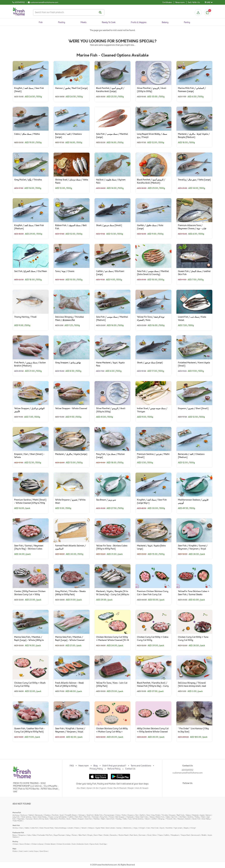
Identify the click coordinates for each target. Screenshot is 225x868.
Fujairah (103, 788)
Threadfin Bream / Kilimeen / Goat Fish (79, 815)
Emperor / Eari (133, 815)
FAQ (72, 766)
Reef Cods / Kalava (147, 817)
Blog (96, 766)
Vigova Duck (94, 844)
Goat (21, 851)
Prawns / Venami (81, 828)
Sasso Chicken (25, 844)
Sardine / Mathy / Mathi (196, 817)
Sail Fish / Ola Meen (179, 817)
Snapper (81, 819)
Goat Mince (44, 851)
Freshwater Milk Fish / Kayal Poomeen (51, 835)
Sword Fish (110, 819)
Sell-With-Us (194, 2)
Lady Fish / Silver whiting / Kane (24, 817)
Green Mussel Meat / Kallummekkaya (53, 828)
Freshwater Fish (18, 833)
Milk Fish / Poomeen (91, 817)
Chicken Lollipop (37, 844)
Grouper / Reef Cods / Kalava (180, 815)
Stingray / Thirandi (165, 819)
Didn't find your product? (114, 766)
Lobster (70, 828)
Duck (74, 844)
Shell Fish (16, 825)
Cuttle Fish (34, 828)
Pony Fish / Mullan (107, 817)
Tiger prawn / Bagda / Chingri (185, 828)
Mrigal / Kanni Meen (95, 835)
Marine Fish (17, 813)
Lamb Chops (34, 851)
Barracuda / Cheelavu (43, 815)
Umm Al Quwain (142, 788)
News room (84, 766)
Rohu (155, 835)
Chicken (15, 844)
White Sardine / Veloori (141, 819)
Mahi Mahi (79, 817)
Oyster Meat (100, 828)
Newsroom (180, 2)
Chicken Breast (50, 844)
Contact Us (130, 769)
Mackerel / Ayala (198, 815)
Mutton (15, 851)
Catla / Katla (31, 835)
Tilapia (160, 835)
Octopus (91, 828)
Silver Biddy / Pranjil (45, 817)
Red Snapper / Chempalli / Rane (127, 817)
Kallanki (188, 819)
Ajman (89, 788)
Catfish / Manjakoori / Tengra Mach (177, 835)
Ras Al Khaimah (120, 788)
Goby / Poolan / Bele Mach (76, 835)
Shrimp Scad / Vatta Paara (48, 819)
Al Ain (96, 788)
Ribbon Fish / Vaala (163, 817)
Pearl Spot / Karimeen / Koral (141, 835)
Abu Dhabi (81, 788)
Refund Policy (114, 769)
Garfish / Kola (145, 815)
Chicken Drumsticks (64, 844)
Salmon (208, 815)
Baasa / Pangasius (19, 835)
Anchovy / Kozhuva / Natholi (23, 815)
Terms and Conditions (141, 766)
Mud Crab (155, 828)
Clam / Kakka (24, 828)
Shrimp (15, 828)
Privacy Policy (96, 769)
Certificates (167, 2)
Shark (36, 819)
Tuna (130, 819)
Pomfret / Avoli (58, 815)
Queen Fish (196, 819)
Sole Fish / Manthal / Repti (95, 819)
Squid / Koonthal (166, 828)
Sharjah (131, 788)
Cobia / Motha (121, 815)
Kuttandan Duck (82, 844)
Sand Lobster (110, 828)
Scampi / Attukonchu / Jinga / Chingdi (131, 828)
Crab (148, 828)
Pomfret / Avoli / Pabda (68, 819)
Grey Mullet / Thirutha (159, 815)
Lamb (26, 851)
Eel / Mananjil (179, 819)
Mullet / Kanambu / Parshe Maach (116, 835)
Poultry (15, 841)
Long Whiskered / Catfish (64, 817)
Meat (14, 849)
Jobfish (154, 819)
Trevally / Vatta (121, 819)
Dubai (110, 788)
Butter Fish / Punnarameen (105, 815)
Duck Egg (103, 844)
